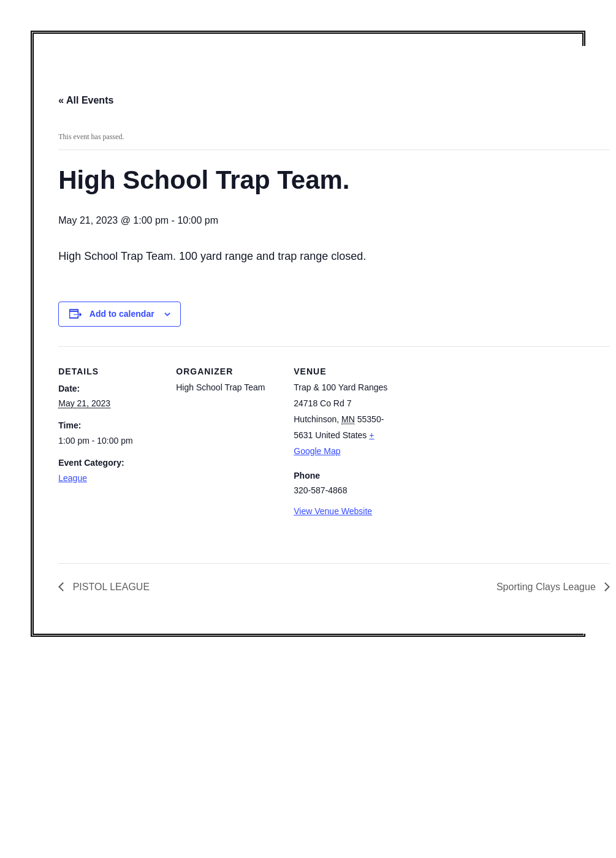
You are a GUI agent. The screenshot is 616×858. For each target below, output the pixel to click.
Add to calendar (122, 314)
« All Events (86, 100)
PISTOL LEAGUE (110, 587)
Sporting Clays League (547, 587)
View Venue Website (333, 511)
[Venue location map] (476, 431)
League (73, 478)
